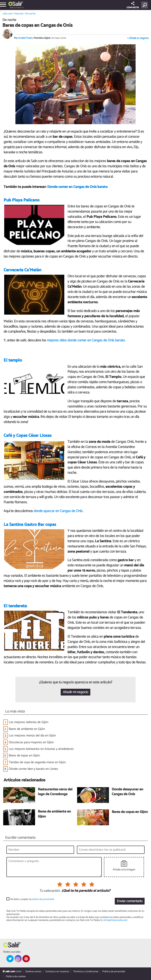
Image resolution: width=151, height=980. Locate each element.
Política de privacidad (114, 972)
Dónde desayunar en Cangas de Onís (127, 792)
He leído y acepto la (32, 899)
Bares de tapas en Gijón (24, 756)
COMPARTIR (133, 5)
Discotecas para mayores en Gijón (31, 742)
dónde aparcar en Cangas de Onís (58, 511)
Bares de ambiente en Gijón (27, 729)
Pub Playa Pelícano (22, 200)
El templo (13, 360)
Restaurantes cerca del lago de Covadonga (55, 792)
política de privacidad (43, 899)
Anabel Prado (25, 38)
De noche (30, 14)
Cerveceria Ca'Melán (22, 270)
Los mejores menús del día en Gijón (32, 736)
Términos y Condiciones (86, 972)
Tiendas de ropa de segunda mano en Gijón (37, 762)
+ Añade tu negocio (138, 38)
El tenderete (15, 606)
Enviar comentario (130, 901)
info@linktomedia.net (115, 920)
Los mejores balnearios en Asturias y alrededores (41, 749)
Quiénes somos (33, 972)
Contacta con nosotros (57, 972)
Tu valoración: (50, 891)
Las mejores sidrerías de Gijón (29, 722)
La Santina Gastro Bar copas (30, 525)
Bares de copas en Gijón (130, 812)
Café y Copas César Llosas (28, 436)
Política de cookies (16, 977)
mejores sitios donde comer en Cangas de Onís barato (86, 340)
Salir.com (7, 14)
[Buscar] (145, 5)
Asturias (18, 8)
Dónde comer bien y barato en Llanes (33, 769)
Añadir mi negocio (75, 692)
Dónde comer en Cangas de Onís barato (77, 187)
